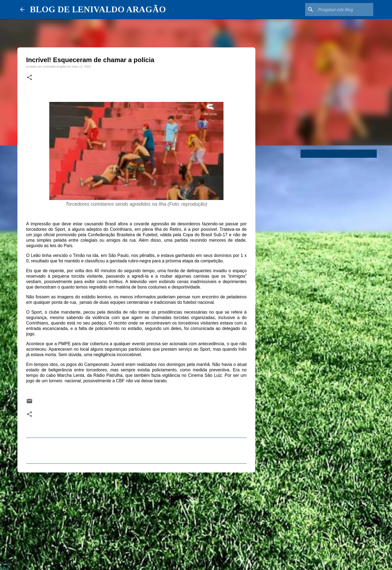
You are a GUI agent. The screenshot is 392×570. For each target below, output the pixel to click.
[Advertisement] (136, 519)
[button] (29, 78)
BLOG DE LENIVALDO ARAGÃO (98, 9)
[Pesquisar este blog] (345, 10)
